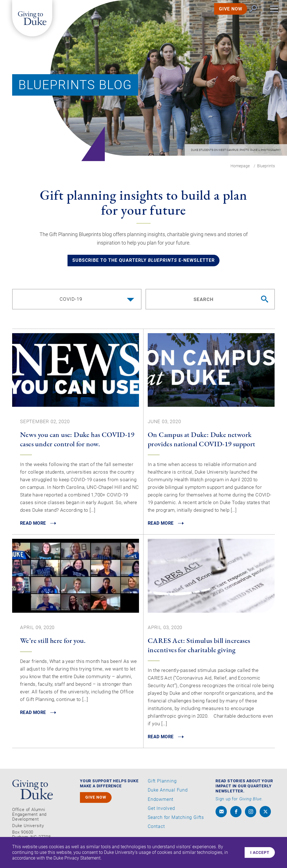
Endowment (161, 803)
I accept (258, 852)
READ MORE (34, 527)
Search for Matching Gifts (176, 821)
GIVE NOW (224, 15)
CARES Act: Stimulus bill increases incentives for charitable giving (199, 648)
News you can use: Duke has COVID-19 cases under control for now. (77, 442)
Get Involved (161, 812)
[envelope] (221, 815)
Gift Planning (162, 785)
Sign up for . (239, 803)
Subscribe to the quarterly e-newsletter (143, 263)
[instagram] (251, 815)
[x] (265, 815)
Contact (156, 830)
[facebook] (236, 815)
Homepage (240, 166)
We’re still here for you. (53, 644)
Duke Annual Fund (168, 794)
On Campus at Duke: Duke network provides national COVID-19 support (202, 442)
